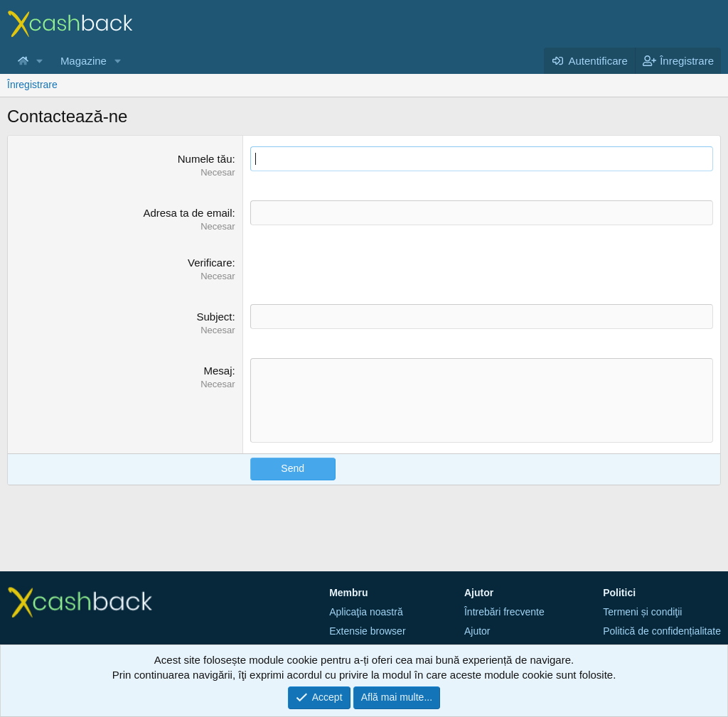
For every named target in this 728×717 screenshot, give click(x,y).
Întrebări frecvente (504, 612)
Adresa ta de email (187, 213)
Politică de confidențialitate (662, 631)
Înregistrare (32, 85)
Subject (214, 317)
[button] (40, 61)
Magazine (84, 61)
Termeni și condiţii (642, 612)
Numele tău (205, 159)
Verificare (210, 263)
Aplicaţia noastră (366, 612)
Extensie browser (367, 631)
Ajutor (477, 631)
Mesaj (218, 371)
